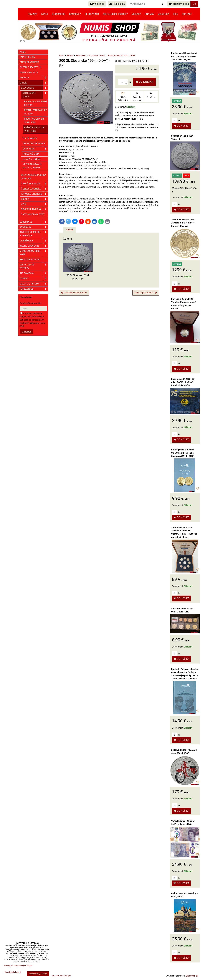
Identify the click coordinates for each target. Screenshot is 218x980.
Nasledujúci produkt (146, 293)
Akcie (23, 52)
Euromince (59, 14)
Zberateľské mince (34, 144)
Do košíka (144, 82)
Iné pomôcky (34, 273)
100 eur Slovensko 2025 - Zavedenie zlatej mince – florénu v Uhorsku (183, 223)
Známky (149, 14)
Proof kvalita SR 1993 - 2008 (34, 121)
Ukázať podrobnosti (12, 972)
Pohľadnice (34, 289)
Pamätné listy (31, 154)
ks (176, 121)
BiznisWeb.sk (192, 976)
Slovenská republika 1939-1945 (34, 177)
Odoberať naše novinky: (31, 303)
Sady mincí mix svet (33, 214)
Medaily (136, 14)
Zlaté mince (30, 138)
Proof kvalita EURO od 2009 (35, 103)
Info (176, 14)
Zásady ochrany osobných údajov (55, 976)
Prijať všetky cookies (38, 974)
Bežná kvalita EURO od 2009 (36, 112)
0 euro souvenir (34, 246)
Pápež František (29, 62)
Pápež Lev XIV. (27, 57)
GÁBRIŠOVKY (34, 241)
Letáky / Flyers (31, 159)
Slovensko (35, 88)
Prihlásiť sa (97, 4)
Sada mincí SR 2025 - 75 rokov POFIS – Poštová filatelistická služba (183, 382)
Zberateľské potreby (115, 14)
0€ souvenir (92, 14)
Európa (35, 199)
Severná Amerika (35, 209)
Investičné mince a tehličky (34, 234)
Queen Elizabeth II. (31, 67)
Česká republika (35, 184)
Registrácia (117, 4)
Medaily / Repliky (34, 284)
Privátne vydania (30, 260)
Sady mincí (35, 149)
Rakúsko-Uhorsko (35, 194)
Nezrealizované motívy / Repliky (32, 166)
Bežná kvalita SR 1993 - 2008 (34, 129)
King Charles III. (29, 72)
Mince (45, 14)
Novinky (33, 14)
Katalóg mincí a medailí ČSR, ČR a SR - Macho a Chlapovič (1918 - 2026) (183, 453)
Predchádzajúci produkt (74, 293)
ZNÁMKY (34, 279)
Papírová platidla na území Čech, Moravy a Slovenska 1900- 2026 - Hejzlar (184, 56)
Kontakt (187, 14)
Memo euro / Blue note (34, 253)
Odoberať (26, 332)
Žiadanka (164, 14)
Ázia (35, 204)
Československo (35, 189)
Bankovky (75, 14)
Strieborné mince (35, 95)
